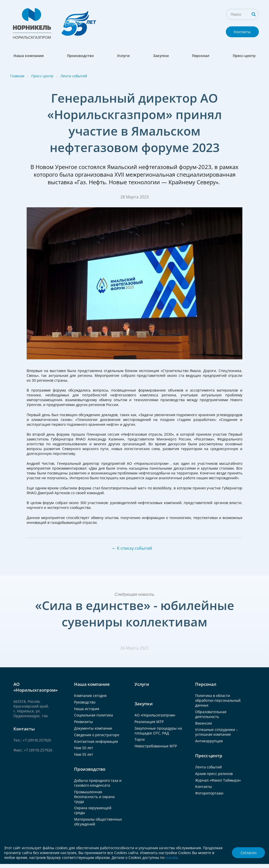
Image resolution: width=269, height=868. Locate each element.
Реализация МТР (149, 722)
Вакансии (204, 723)
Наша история (87, 709)
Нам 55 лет (84, 754)
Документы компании (93, 728)
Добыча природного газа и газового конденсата (98, 783)
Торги (140, 739)
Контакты (242, 32)
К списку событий (134, 548)
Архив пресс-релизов (214, 774)
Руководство (85, 702)
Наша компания (29, 56)
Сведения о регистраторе (97, 735)
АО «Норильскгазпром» (155, 715)
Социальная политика (94, 715)
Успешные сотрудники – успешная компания (216, 732)
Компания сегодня (90, 696)
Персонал (201, 56)
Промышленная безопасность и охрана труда (94, 797)
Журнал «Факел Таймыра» (218, 780)
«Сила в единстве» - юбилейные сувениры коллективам (135, 614)
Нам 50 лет (84, 748)
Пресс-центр (244, 56)
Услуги (123, 56)
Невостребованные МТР (156, 746)
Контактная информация (96, 741)
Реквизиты (83, 722)
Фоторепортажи (209, 793)
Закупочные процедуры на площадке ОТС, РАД (158, 731)
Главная (17, 76)
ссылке (172, 857)
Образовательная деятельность (211, 714)
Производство (80, 56)
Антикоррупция (209, 741)
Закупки (161, 56)
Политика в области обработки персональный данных (218, 700)
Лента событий (74, 76)
